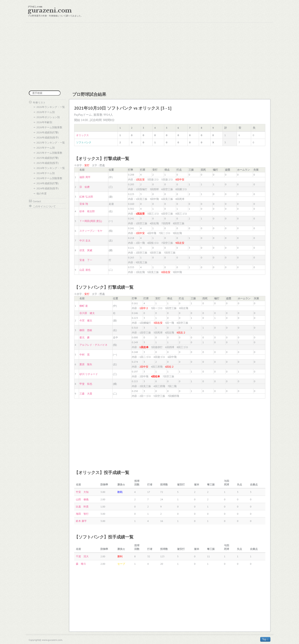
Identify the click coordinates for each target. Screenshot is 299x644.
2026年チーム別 (46, 112)
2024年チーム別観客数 (49, 178)
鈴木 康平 (81, 521)
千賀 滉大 (82, 556)
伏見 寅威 (86, 250)
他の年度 (42, 193)
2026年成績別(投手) (48, 137)
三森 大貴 (86, 394)
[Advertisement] (150, 57)
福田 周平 (85, 177)
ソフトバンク (84, 142)
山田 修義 (82, 499)
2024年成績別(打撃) (48, 183)
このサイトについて (44, 206)
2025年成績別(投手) (48, 163)
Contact (37, 201)
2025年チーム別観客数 (49, 153)
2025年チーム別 (46, 148)
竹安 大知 (82, 492)
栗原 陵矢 (86, 364)
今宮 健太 (86, 320)
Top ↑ (265, 639)
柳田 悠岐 (86, 330)
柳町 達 (84, 306)
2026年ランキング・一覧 (51, 107)
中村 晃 (85, 355)
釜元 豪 (85, 337)
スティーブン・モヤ (91, 231)
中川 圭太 (85, 240)
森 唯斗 (81, 564)
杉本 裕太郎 (87, 211)
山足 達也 (85, 270)
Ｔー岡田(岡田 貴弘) (91, 221)
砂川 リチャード (89, 374)
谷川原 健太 (87, 313)
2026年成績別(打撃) (48, 132)
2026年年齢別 (44, 122)
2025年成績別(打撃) (48, 158)
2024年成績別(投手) (48, 188)
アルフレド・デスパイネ (93, 345)
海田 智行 (82, 514)
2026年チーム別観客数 (49, 127)
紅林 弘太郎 (86, 197)
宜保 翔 (84, 204)
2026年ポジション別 (48, 117)
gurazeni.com (50, 10)
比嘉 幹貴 (82, 507)
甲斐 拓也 (86, 384)
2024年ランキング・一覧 (51, 168)
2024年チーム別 (46, 173)
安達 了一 (86, 260)
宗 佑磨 (85, 187)
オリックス (82, 135)
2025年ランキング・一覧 (51, 143)
